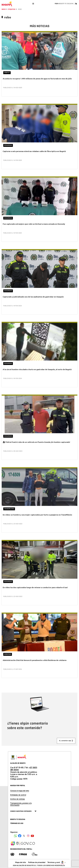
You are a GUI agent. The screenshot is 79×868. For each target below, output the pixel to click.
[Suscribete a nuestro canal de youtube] (32, 836)
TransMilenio (9, 509)
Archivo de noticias (18, 799)
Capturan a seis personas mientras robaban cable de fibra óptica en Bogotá (34, 151)
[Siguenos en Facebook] (16, 836)
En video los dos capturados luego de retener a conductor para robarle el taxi (35, 587)
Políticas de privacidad (37, 862)
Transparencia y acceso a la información (21, 804)
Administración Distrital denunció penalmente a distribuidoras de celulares (35, 660)
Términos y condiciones (56, 862)
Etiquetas (12, 9)
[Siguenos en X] (24, 836)
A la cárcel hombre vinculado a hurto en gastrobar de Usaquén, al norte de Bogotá (37, 369)
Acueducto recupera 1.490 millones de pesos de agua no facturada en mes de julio (37, 79)
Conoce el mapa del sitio (20, 791)
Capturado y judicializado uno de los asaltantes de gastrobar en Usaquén (33, 297)
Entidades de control (18, 795)
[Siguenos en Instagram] (28, 836)
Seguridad (8, 145)
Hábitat (7, 73)
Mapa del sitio (21, 862)
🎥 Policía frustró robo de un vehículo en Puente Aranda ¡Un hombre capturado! (36, 442)
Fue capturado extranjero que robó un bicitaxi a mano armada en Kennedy (34, 224)
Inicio (4, 9)
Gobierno (8, 654)
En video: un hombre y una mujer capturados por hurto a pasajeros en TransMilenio (37, 515)
